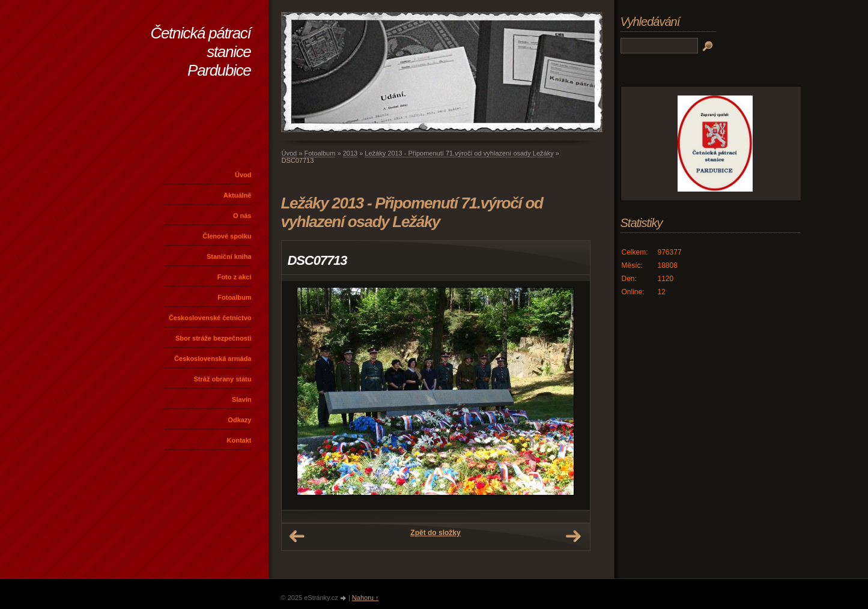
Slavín (241, 399)
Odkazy (239, 420)
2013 (350, 153)
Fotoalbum (234, 297)
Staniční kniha (229, 256)
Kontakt (239, 440)
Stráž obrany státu (223, 379)
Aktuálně (237, 195)
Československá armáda (213, 359)
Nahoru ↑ (366, 598)
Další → (573, 536)
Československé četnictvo (210, 318)
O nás (242, 216)
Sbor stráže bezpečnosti (214, 338)
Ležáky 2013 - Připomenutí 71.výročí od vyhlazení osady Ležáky (459, 153)
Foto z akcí (235, 277)
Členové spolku (227, 236)
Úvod (243, 175)
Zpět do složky (435, 533)
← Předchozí (297, 536)
